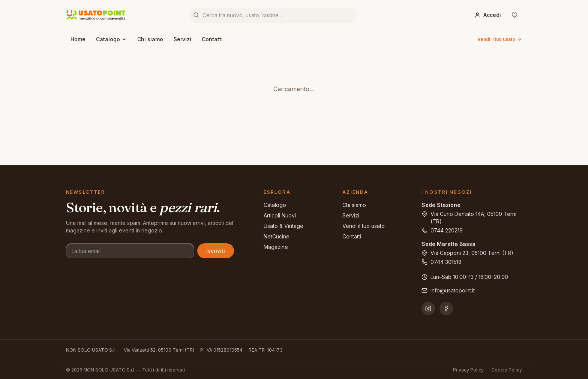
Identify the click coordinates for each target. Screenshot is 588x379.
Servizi (182, 39)
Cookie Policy (507, 370)
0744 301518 (442, 262)
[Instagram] (428, 309)
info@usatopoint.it (448, 290)
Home (78, 39)
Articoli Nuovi (280, 215)
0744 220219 (442, 230)
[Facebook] (446, 309)
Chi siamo (150, 39)
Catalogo (111, 39)
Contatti (212, 39)
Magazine (276, 247)
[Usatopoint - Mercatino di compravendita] (96, 15)
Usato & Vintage (283, 226)
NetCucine (277, 236)
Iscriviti (216, 251)
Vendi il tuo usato (500, 39)
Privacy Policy (468, 370)
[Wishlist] (514, 15)
